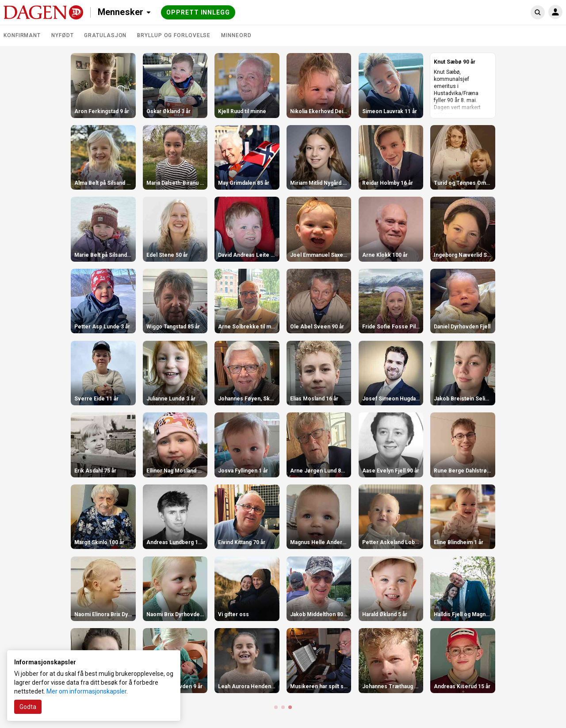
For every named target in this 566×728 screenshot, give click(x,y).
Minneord (236, 35)
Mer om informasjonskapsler (86, 691)
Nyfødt (62, 35)
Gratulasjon (105, 35)
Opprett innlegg (198, 12)
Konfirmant (22, 35)
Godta (28, 707)
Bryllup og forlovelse (174, 35)
